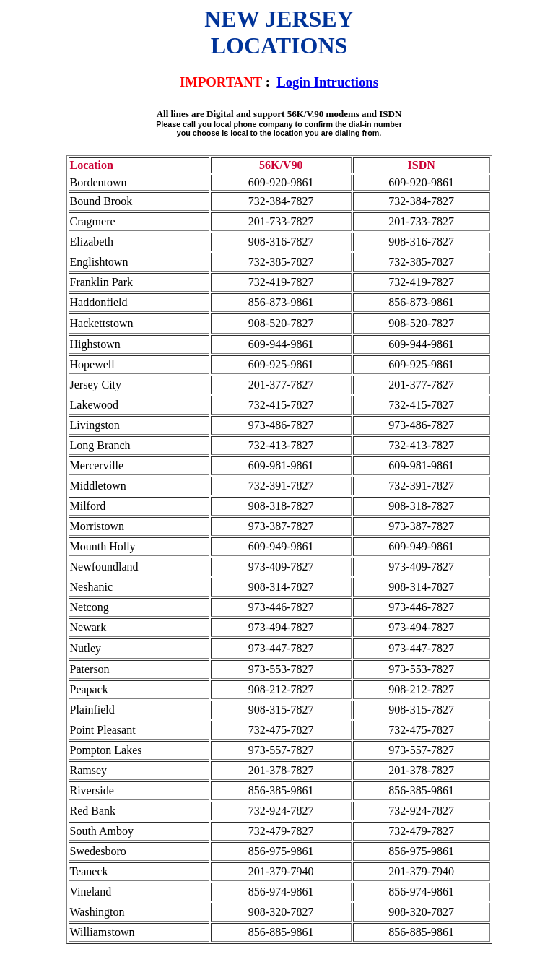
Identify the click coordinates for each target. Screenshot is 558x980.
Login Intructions (327, 82)
